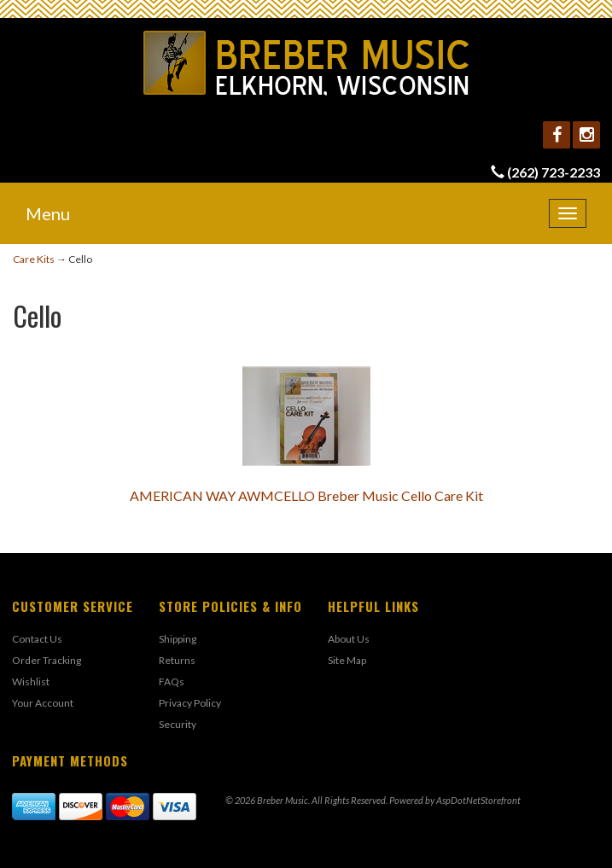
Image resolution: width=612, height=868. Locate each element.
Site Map (347, 660)
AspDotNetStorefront (478, 800)
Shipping (178, 639)
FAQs (172, 682)
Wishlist (31, 682)
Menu (48, 213)
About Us (349, 639)
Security (178, 724)
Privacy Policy (190, 703)
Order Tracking (47, 660)
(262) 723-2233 (554, 172)
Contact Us (37, 639)
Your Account (43, 703)
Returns (177, 660)
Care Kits (34, 259)
